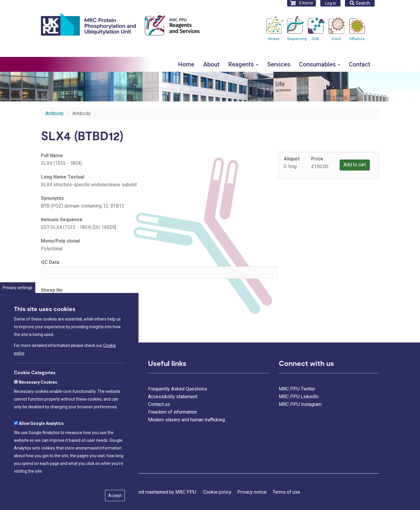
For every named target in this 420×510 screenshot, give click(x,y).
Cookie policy (217, 492)
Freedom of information (172, 412)
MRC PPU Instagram (300, 404)
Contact (359, 64)
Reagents (243, 64)
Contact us (159, 404)
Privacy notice (252, 492)
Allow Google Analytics (41, 446)
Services (279, 64)
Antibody (55, 113)
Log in (331, 3)
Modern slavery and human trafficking (186, 420)
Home (186, 64)
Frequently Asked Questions (178, 389)
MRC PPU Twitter (297, 389)
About (211, 64)
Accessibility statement (173, 397)
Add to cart (355, 165)
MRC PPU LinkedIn (299, 397)
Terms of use (286, 492)
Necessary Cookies (38, 404)
